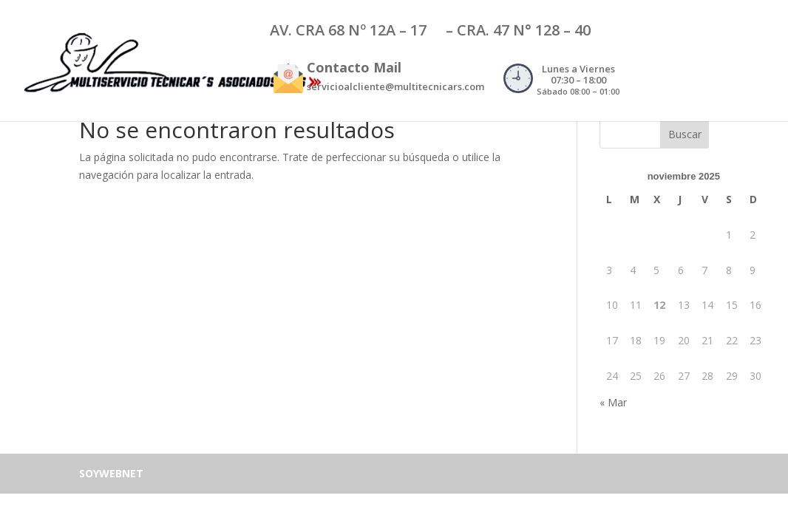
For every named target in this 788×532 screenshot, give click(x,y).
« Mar (613, 402)
